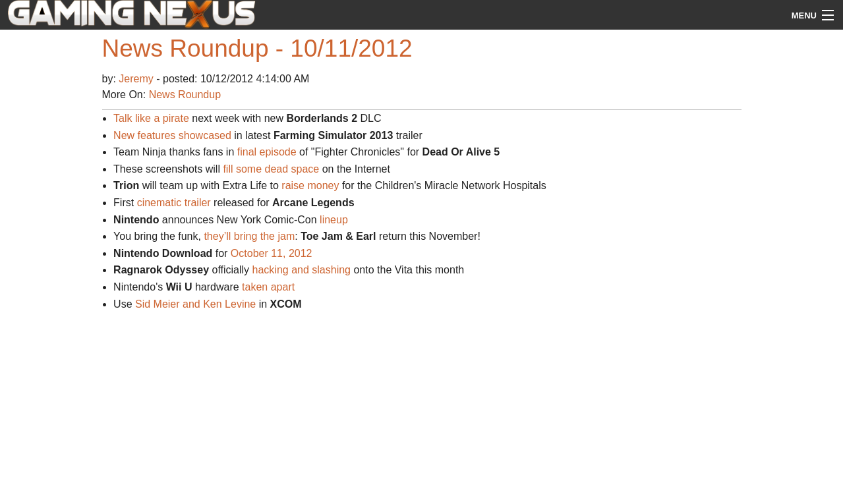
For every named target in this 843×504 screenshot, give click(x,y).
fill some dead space (271, 169)
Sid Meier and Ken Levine (195, 304)
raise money (310, 185)
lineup (334, 220)
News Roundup (185, 95)
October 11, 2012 (272, 253)
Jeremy (137, 79)
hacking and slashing (302, 270)
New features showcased (172, 135)
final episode (267, 152)
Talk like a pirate (151, 118)
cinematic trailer (174, 203)
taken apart (268, 287)
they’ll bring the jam (249, 236)
